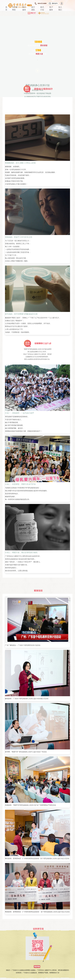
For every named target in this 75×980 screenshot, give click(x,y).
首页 (6, 8)
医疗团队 (33, 8)
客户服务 (51, 8)
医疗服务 (24, 8)
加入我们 (60, 8)
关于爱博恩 (15, 8)
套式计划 (42, 8)
